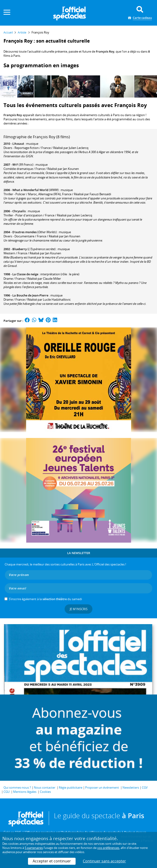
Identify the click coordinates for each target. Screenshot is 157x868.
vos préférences (108, 848)
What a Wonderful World (30, 190)
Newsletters (131, 787)
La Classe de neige (25, 274)
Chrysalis (19, 211)
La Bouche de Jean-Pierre (30, 295)
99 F (15, 165)
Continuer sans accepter (104, 861)
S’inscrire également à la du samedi (45, 599)
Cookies (45, 792)
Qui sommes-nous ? (17, 787)
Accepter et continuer (52, 861)
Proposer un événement (102, 787)
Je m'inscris (79, 609)
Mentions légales (25, 792)
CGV (145, 787)
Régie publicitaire (71, 787)
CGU (7, 792)
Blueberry (20, 249)
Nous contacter (45, 787)
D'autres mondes (24, 232)
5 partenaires (34, 848)
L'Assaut (18, 144)
